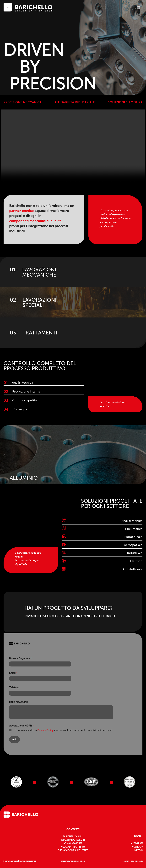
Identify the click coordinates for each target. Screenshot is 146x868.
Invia (15, 739)
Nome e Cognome (20, 658)
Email (13, 673)
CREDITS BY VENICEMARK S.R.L (73, 861)
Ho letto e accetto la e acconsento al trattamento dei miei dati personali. (63, 730)
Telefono (14, 687)
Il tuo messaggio (19, 702)
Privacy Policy (45, 730)
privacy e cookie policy (133, 861)
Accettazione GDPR (21, 726)
